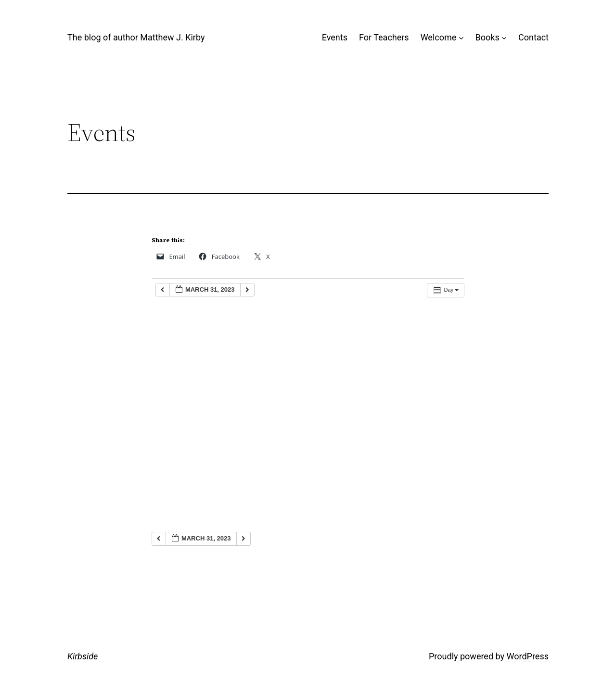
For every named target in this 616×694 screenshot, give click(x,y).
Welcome (439, 37)
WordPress (528, 656)
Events (335, 37)
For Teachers (384, 37)
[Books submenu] (504, 38)
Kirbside (83, 656)
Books (488, 37)
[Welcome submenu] (461, 38)
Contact (533, 37)
